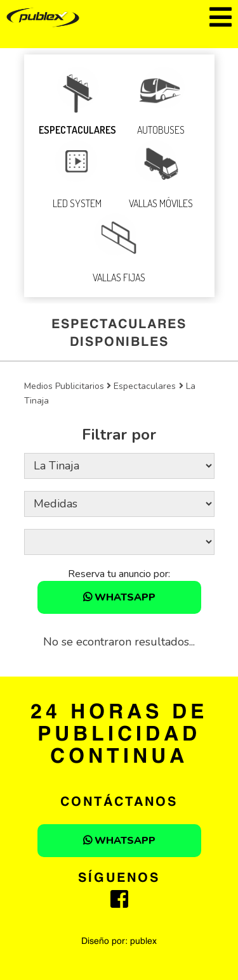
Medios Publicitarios (64, 386)
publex (143, 941)
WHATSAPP (119, 597)
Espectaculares (145, 386)
